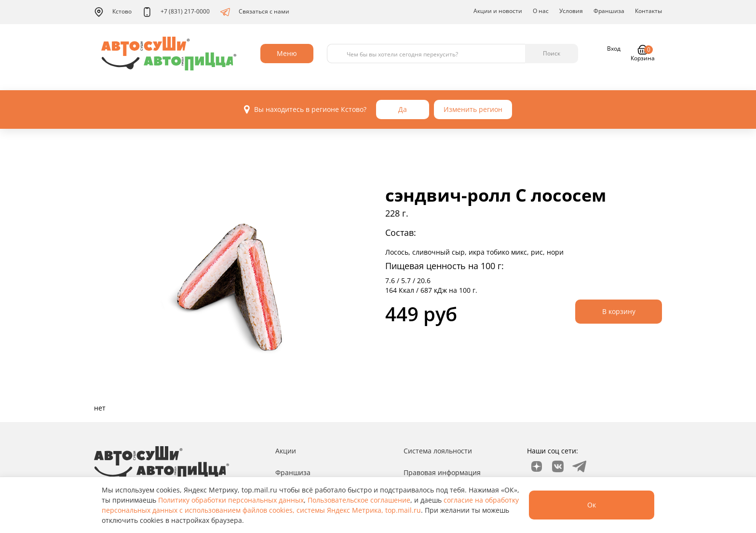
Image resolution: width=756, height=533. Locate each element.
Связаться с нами (255, 12)
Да (403, 109)
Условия (571, 11)
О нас (541, 11)
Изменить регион (473, 109)
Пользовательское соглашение (359, 500)
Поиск (552, 53)
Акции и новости (498, 11)
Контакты (648, 11)
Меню (287, 53)
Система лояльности (438, 451)
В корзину (619, 311)
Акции (286, 451)
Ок (592, 505)
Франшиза (609, 11)
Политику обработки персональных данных (231, 500)
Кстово (113, 12)
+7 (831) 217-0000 (176, 12)
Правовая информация (442, 472)
